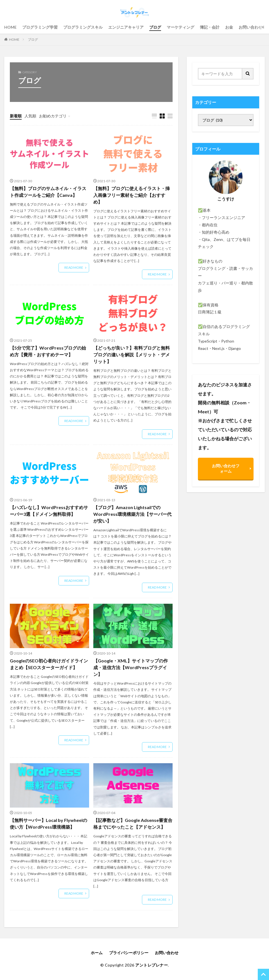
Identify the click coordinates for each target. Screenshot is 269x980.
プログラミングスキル (83, 27)
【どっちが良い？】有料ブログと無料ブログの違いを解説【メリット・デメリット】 (132, 355)
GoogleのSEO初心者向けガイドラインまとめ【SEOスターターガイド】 (49, 664)
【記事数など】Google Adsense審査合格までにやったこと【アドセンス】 (133, 823)
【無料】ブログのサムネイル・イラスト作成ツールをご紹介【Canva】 (48, 192)
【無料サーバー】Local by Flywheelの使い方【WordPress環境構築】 (48, 823)
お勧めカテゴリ (53, 116)
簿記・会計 (210, 27)
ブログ (155, 27)
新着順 (16, 116)
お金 (229, 27)
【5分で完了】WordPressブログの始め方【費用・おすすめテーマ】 (48, 351)
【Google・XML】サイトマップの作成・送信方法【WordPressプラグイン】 (131, 667)
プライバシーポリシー (129, 953)
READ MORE (74, 267)
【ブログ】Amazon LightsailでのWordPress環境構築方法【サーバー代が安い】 (132, 514)
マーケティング (180, 27)
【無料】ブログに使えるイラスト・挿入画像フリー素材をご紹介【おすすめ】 (132, 195)
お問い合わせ (250, 27)
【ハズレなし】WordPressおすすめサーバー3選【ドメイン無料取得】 (49, 511)
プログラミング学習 (40, 27)
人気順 (30, 116)
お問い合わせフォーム (226, 468)
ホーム (97, 953)
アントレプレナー (152, 965)
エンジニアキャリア (126, 27)
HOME (10, 27)
